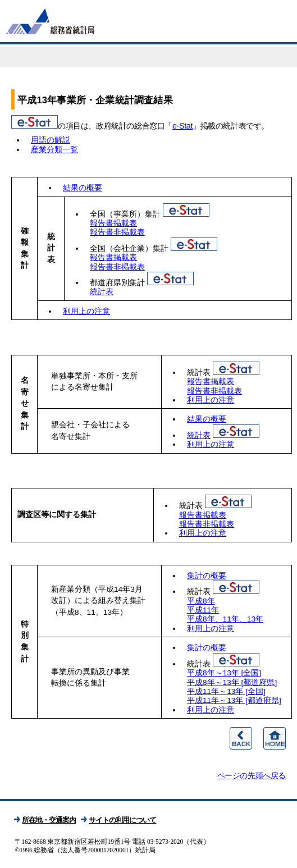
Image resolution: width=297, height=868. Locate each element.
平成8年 (201, 601)
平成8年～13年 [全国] (224, 673)
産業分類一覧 (54, 149)
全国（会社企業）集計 (129, 248)
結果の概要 (83, 188)
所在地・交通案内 (49, 820)
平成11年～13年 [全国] (226, 691)
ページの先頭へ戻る (252, 775)
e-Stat (182, 126)
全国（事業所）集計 (125, 214)
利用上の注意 (86, 311)
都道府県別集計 (117, 283)
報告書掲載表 (113, 223)
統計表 (102, 292)
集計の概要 (207, 576)
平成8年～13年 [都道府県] (232, 682)
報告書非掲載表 (117, 232)
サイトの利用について (122, 820)
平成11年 (203, 610)
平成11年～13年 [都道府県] (234, 700)
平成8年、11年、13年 (225, 619)
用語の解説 (51, 140)
